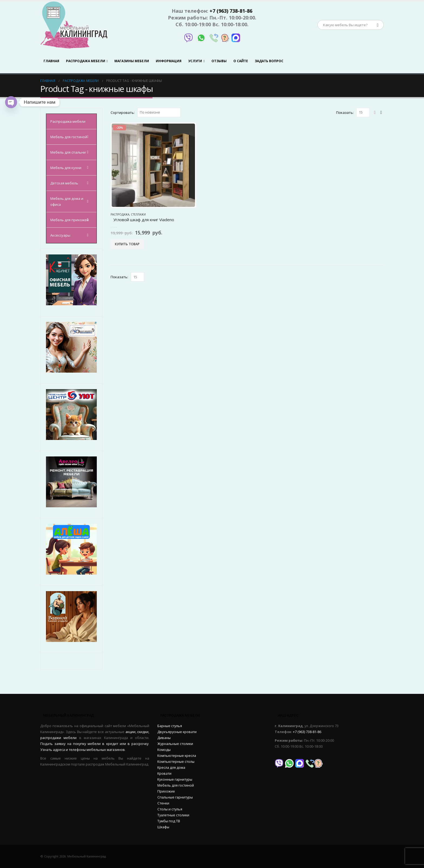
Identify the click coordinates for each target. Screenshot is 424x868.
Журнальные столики (175, 744)
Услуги (195, 61)
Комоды (164, 750)
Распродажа (120, 214)
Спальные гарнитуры (175, 797)
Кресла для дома (171, 768)
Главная (51, 61)
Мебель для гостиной (176, 785)
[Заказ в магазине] (159, 112)
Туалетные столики (173, 815)
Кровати (164, 773)
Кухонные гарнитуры (175, 779)
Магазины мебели (132, 61)
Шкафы (163, 827)
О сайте (241, 61)
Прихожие (166, 791)
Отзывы (219, 61)
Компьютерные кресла (177, 756)
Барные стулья (170, 726)
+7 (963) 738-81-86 (231, 11)
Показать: (345, 112)
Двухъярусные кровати (177, 732)
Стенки (163, 803)
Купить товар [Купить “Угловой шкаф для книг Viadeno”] (127, 244)
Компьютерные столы (176, 762)
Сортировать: (123, 112)
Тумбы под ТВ (169, 821)
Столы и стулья (170, 809)
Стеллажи (138, 214)
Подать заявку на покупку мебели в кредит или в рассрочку (94, 744)
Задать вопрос (269, 61)
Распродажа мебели (86, 61)
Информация (169, 61)
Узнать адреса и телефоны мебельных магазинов (83, 750)
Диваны (164, 738)
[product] (153, 165)
